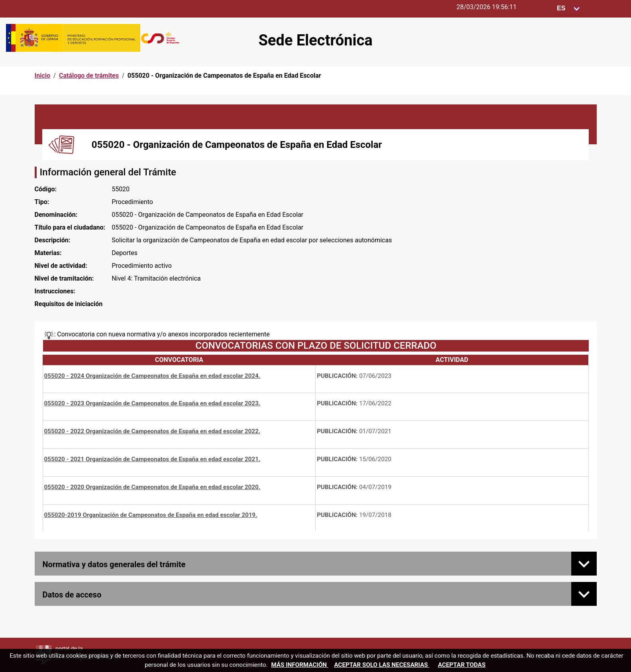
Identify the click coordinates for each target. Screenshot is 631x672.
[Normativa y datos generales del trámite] (584, 564)
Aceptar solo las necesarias (382, 665)
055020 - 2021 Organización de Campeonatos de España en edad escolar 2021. (152, 459)
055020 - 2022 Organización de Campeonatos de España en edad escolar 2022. (152, 431)
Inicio (42, 76)
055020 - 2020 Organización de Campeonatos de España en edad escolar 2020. (152, 487)
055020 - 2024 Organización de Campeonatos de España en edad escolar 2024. (152, 376)
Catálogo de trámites (89, 76)
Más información (300, 665)
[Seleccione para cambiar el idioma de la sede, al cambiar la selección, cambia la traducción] (568, 9)
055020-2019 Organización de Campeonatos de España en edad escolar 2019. (151, 515)
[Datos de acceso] (584, 594)
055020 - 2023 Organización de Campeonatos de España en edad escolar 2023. (152, 403)
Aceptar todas (462, 665)
